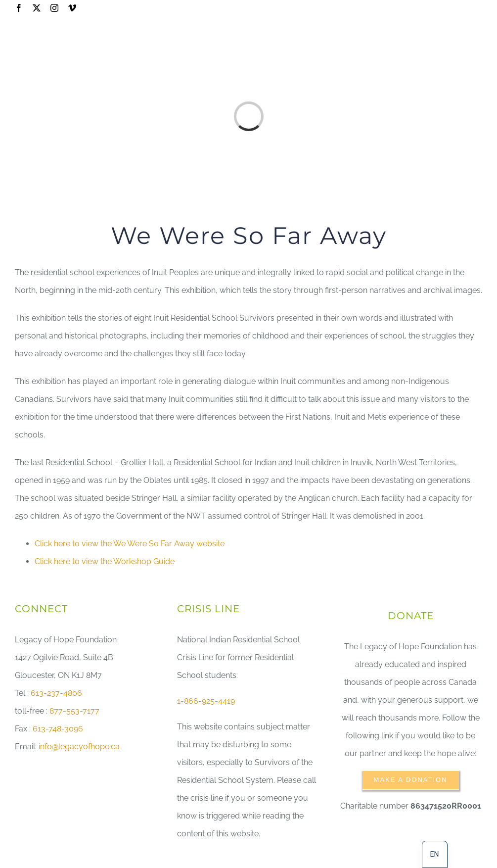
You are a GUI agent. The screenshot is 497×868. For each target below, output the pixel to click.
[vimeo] (72, 8)
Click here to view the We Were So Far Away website (130, 544)
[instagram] (54, 8)
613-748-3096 (58, 729)
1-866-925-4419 (206, 701)
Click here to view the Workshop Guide (105, 561)
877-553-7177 (74, 711)
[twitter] (37, 8)
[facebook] (19, 8)
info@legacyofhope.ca (79, 747)
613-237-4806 (56, 693)
